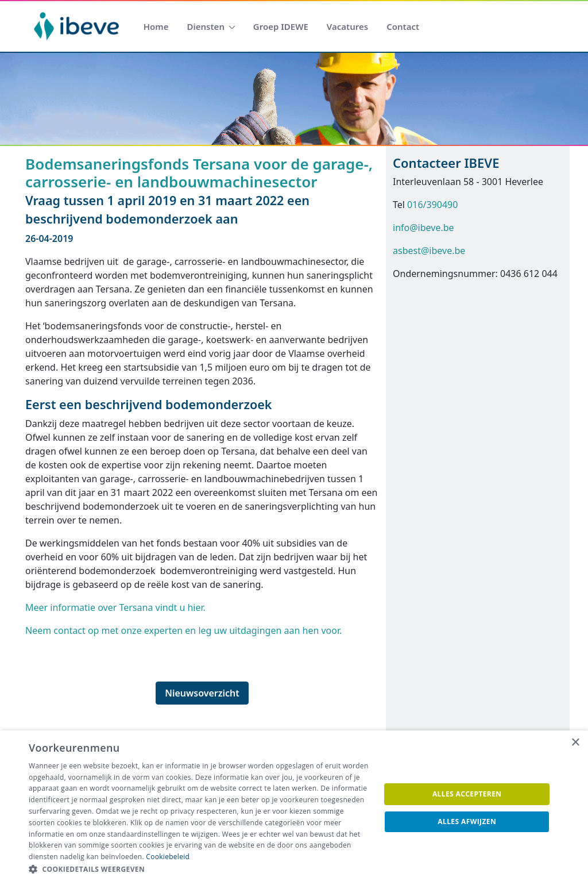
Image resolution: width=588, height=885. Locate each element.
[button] (199, 869)
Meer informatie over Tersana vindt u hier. (115, 607)
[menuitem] (156, 27)
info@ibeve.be (423, 228)
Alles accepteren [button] (467, 794)
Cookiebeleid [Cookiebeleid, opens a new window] (168, 857)
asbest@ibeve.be (429, 251)
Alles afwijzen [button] (467, 821)
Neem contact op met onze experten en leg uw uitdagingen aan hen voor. (183, 630)
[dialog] (294, 808)
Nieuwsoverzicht (202, 693)
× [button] (575, 743)
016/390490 (432, 205)
